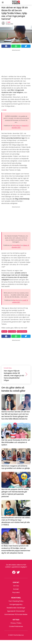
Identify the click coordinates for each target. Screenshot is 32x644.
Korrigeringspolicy (16, 604)
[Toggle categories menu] (3, 2)
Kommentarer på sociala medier (16, 614)
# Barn (4, 331)
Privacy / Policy (16, 623)
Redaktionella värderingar (16, 608)
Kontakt (16, 589)
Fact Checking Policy (16, 601)
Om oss (16, 586)
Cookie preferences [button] (16, 626)
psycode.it (16, 592)
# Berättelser (22, 331)
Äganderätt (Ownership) (16, 611)
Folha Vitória (16, 126)
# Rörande (12, 331)
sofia (9, 22)
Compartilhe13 (16, 245)
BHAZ (5, 110)
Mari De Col (17, 300)
